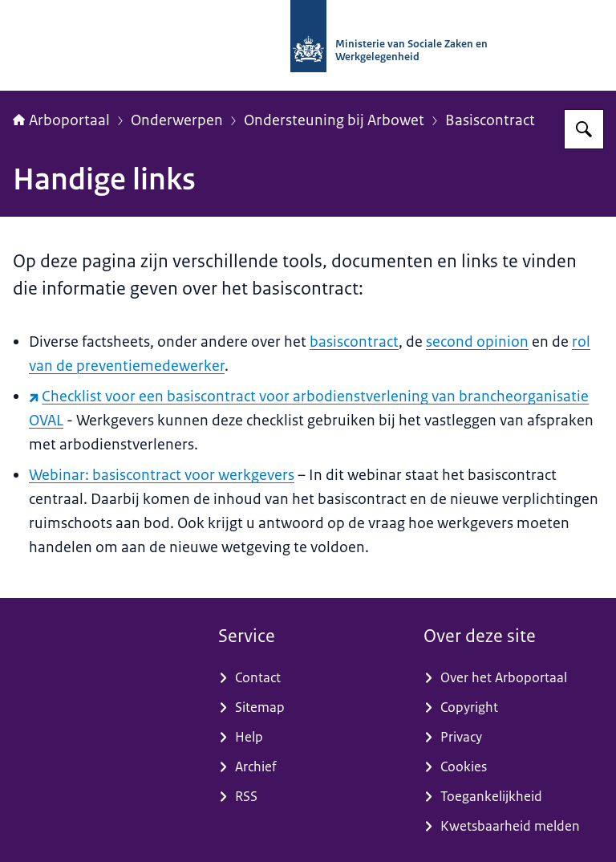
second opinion (477, 342)
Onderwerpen (177, 120)
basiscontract (354, 342)
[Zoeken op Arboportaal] (584, 129)
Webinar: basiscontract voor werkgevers (162, 475)
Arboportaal (61, 120)
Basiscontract (490, 120)
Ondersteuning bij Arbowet (334, 120)
